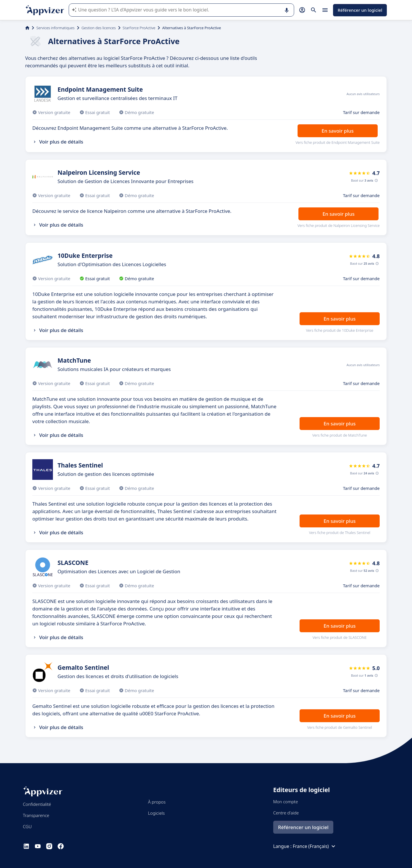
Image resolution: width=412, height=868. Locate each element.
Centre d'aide (286, 813)
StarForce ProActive (139, 28)
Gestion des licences (99, 28)
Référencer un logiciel (360, 10)
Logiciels (156, 813)
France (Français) (315, 846)
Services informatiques (56, 28)
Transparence (36, 815)
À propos (157, 802)
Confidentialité (37, 804)
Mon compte (286, 802)
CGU (27, 826)
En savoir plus (338, 131)
